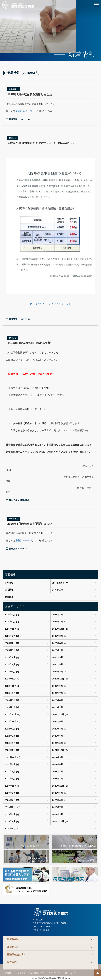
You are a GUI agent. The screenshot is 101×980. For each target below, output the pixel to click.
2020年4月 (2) (12, 800)
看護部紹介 (9, 973)
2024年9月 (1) (59, 657)
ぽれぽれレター (60, 583)
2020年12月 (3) (12, 786)
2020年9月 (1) (12, 793)
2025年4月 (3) (59, 643)
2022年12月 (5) (12, 714)
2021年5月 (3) (12, 772)
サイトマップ (54, 973)
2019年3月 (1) (59, 814)
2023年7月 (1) (59, 693)
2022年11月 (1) (60, 714)
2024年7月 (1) (12, 664)
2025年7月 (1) (12, 643)
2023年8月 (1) (12, 693)
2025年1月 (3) (12, 657)
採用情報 (9, 590)
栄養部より (58, 590)
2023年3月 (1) (12, 707)
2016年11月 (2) (12, 829)
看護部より (10, 597)
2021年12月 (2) (60, 750)
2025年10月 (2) (60, 629)
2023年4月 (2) (59, 700)
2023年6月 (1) (12, 700)
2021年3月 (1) (12, 779)
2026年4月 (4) (12, 615)
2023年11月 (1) (60, 679)
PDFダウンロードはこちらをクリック (51, 304)
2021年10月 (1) (12, 757)
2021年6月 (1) (59, 764)
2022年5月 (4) (59, 736)
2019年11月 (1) (12, 807)
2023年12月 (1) (12, 679)
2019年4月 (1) (12, 814)
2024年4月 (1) (12, 672)
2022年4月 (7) (12, 743)
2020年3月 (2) (59, 800)
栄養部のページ (24, 111)
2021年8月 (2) (12, 764)
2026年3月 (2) (59, 615)
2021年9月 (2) (59, 757)
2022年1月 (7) (12, 750)
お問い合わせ (69, 973)
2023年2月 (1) (59, 707)
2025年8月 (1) (59, 636)
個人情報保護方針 (37, 973)
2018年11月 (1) (60, 821)
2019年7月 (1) (59, 807)
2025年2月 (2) (59, 650)
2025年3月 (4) (12, 650)
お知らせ (9, 583)
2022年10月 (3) (12, 721)
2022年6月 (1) (12, 736)
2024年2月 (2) (59, 672)
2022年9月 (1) (59, 721)
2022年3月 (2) (59, 743)
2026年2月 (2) (12, 622)
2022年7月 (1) (59, 729)
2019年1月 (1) (12, 821)
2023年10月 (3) (12, 686)
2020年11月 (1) (60, 786)
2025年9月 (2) (12, 636)
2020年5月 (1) (59, 793)
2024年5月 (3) (59, 664)
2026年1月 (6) (59, 622)
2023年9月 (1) (59, 686)
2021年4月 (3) (59, 772)
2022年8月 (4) (12, 729)
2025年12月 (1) (12, 629)
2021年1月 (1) (59, 779)
